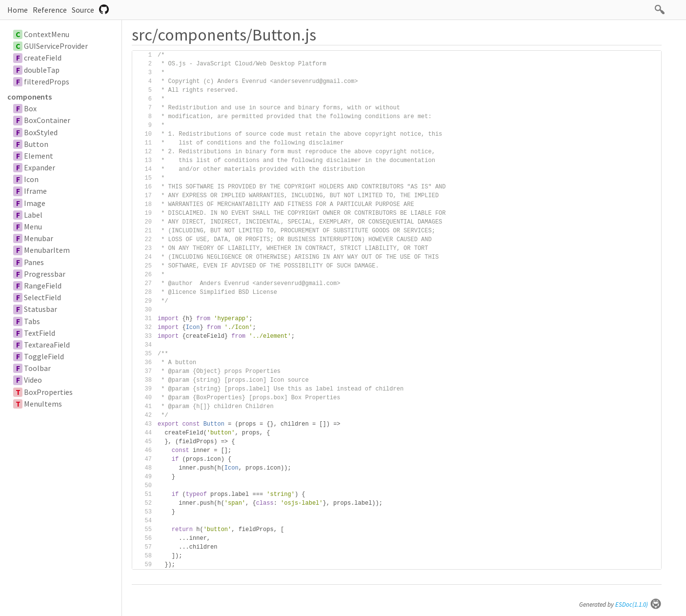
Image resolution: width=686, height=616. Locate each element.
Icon (31, 179)
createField (43, 58)
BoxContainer (47, 120)
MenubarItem (47, 250)
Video (33, 380)
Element (39, 156)
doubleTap (42, 70)
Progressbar (45, 274)
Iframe (35, 191)
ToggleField (44, 356)
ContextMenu (47, 34)
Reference (50, 10)
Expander (40, 167)
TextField (40, 333)
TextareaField (47, 345)
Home (18, 10)
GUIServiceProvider (56, 46)
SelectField (42, 297)
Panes (34, 262)
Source (83, 10)
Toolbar (37, 368)
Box (30, 108)
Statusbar (40, 309)
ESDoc (638, 605)
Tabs (32, 321)
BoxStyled (41, 132)
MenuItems (43, 404)
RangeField (43, 286)
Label (33, 215)
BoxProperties (48, 392)
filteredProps (47, 82)
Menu (33, 226)
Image (35, 203)
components (30, 97)
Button (36, 144)
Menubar (39, 238)
